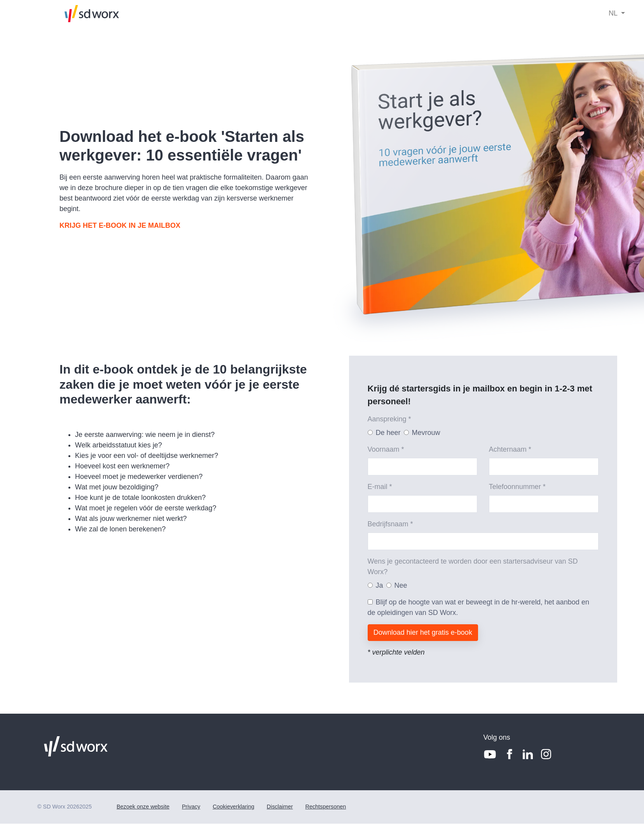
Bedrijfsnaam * (390, 524)
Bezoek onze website (143, 807)
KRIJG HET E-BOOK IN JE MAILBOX (120, 225)
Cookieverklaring (233, 807)
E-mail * (380, 487)
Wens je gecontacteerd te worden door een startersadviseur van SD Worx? (473, 567)
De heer (388, 433)
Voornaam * (386, 449)
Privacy (191, 807)
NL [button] (614, 13)
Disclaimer (280, 807)
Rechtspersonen (325, 807)
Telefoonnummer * (517, 487)
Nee (401, 585)
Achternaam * (510, 449)
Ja (380, 585)
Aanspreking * (389, 419)
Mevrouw (426, 433)
